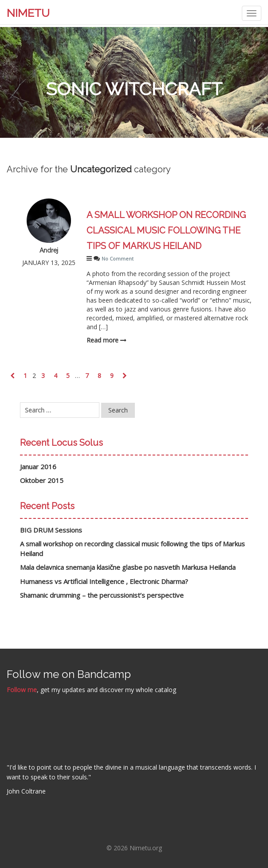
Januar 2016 (38, 467)
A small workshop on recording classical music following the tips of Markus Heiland (166, 230)
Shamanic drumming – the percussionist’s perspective (102, 595)
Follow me (22, 690)
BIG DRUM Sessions (51, 530)
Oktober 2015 (42, 480)
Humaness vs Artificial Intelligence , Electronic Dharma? (104, 581)
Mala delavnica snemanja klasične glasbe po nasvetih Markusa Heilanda (128, 567)
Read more (106, 340)
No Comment (118, 259)
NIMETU (28, 13)
